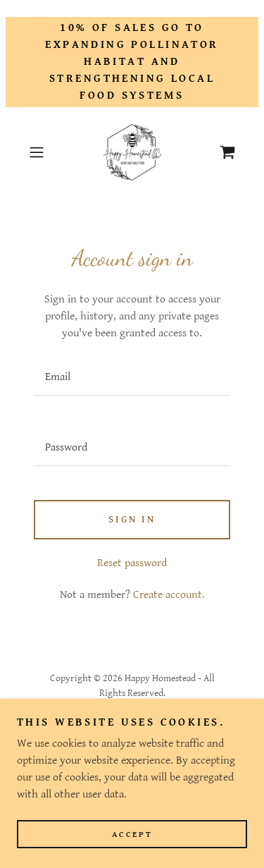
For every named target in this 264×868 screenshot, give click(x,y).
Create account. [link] (169, 595)
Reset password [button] (132, 563)
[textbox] (132, 377)
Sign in (132, 520)
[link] (132, 152)
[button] (39, 152)
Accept (132, 844)
